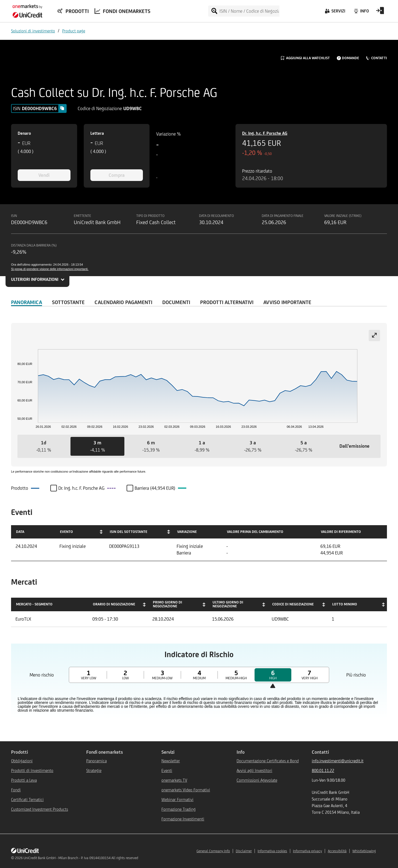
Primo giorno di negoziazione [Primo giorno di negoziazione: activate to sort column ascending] (167, 604)
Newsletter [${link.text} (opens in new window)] (171, 761)
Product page (74, 31)
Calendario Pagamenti (123, 302)
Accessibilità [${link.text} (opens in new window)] (337, 851)
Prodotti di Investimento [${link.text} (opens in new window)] (32, 770)
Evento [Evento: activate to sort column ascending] (66, 532)
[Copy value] (62, 108)
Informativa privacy (307, 851)
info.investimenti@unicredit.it (338, 761)
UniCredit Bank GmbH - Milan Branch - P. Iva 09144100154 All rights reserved (81, 858)
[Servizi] (335, 12)
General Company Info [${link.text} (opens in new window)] (213, 851)
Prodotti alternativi (227, 302)
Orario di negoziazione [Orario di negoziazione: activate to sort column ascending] (114, 604)
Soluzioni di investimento (33, 31)
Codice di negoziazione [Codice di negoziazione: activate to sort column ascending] (293, 604)
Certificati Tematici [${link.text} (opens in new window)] (27, 800)
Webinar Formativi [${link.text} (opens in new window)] (177, 800)
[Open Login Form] (380, 12)
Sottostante (68, 302)
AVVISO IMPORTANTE (287, 302)
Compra (117, 175)
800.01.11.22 (323, 770)
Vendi (44, 175)
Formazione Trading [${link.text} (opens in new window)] (179, 809)
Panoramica (27, 302)
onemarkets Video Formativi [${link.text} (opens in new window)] (186, 790)
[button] (44, 446)
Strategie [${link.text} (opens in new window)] (94, 770)
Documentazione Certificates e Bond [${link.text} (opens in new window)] (268, 761)
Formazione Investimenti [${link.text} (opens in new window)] (183, 819)
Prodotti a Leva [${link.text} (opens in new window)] (24, 780)
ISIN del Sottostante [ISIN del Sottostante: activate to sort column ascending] (129, 532)
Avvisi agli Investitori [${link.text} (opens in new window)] (254, 770)
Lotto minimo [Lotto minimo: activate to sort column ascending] (345, 604)
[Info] (361, 12)
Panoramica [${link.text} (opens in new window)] (96, 761)
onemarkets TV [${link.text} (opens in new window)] (174, 780)
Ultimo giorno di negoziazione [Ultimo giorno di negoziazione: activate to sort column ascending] (228, 604)
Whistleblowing (364, 851)
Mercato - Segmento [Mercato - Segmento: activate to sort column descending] (34, 604)
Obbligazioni (22, 761)
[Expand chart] (374, 335)
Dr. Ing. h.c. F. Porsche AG (265, 133)
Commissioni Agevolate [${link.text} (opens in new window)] (257, 780)
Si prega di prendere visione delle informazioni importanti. (50, 269)
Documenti (176, 302)
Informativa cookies (272, 851)
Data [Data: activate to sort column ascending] (20, 532)
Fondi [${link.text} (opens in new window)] (16, 790)
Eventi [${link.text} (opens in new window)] (167, 770)
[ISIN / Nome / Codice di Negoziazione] (249, 11)
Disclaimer (244, 851)
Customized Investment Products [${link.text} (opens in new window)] (40, 809)
